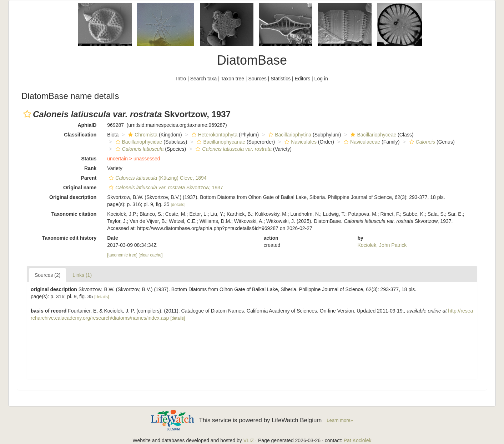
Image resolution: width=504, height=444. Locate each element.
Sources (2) (47, 275)
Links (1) (82, 275)
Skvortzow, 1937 (165, 188)
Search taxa (204, 79)
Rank (90, 168)
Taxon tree (233, 79)
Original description (73, 197)
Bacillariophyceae (372, 135)
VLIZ (249, 440)
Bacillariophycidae (138, 142)
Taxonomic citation (74, 214)
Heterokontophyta (214, 135)
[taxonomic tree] (122, 255)
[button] (27, 114)
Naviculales (300, 142)
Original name (80, 188)
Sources (257, 79)
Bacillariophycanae (220, 142)
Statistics (281, 79)
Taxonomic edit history (69, 238)
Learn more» (340, 420)
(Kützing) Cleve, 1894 (157, 178)
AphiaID (87, 125)
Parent (89, 178)
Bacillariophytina (289, 135)
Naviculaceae (361, 142)
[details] (178, 205)
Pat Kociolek (358, 440)
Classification (80, 135)
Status (89, 159)
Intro (181, 79)
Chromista (142, 135)
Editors (303, 79)
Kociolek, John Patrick (382, 245)
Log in (321, 79)
